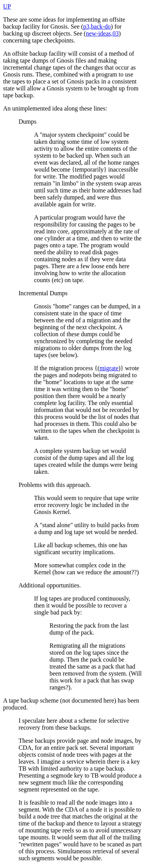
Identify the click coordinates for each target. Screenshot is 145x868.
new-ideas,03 (102, 33)
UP (7, 6)
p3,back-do (97, 26)
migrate (109, 368)
